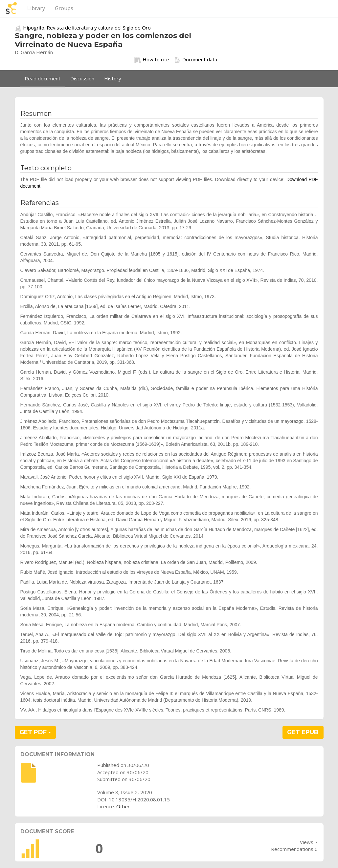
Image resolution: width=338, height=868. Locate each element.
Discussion (82, 78)
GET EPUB (303, 732)
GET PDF (35, 732)
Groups (64, 8)
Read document (43, 78)
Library (36, 8)
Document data (196, 60)
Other (123, 806)
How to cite (152, 60)
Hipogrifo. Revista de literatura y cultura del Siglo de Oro (87, 28)
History (113, 78)
